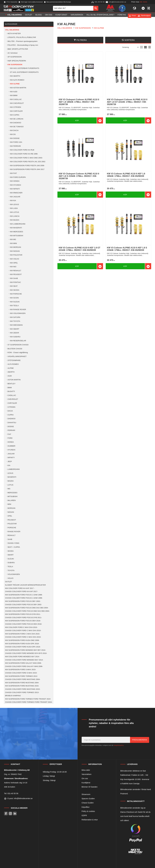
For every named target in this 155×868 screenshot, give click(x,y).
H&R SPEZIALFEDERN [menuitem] (17, 61)
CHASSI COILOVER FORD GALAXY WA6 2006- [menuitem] (24, 666)
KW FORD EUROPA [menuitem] (18, 177)
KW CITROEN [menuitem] (15, 107)
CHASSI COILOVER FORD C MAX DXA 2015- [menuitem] (23, 637)
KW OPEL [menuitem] (14, 263)
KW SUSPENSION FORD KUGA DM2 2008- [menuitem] (22, 640)
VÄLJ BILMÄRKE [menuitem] (15, 16)
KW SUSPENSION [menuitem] (15, 65)
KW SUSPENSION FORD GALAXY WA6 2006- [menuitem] (23, 663)
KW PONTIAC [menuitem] (15, 282)
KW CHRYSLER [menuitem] (16, 111)
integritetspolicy (119, 745)
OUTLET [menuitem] (29, 16)
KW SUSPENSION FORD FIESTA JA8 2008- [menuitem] (27, 166)
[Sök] (96, 9)
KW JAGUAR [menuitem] (15, 197)
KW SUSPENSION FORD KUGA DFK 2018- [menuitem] (22, 644)
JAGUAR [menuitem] (11, 454)
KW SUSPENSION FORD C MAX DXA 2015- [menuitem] (22, 634)
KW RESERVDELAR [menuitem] (18, 341)
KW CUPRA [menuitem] (15, 115)
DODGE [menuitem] (11, 426)
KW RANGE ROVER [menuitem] (18, 309)
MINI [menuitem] (9, 504)
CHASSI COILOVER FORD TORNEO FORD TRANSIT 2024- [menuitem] (29, 702)
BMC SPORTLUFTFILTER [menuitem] (18, 49)
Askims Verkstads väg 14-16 (16, 783)
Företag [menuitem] (122, 16)
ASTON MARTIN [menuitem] (14, 380)
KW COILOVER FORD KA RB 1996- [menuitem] (24, 154)
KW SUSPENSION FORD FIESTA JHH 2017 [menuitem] (27, 169)
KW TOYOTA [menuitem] (15, 321)
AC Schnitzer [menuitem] (13, 53)
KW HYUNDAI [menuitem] (15, 185)
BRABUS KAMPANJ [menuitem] (13, 696)
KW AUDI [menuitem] (14, 92)
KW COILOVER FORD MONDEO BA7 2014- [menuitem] (22, 657)
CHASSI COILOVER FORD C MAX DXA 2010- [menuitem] (23, 630)
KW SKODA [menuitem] (15, 290)
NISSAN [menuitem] (11, 512)
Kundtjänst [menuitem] (61, 16)
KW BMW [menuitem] (14, 95)
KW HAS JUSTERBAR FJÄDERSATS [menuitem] (25, 68)
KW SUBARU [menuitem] (15, 337)
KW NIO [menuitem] (13, 267)
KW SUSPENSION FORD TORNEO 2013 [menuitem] (21, 676)
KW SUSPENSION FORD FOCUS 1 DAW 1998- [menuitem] (24, 595)
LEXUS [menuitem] (10, 473)
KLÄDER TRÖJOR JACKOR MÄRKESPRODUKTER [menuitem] (25, 585)
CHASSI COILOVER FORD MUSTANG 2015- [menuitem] (23, 689)
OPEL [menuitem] (10, 516)
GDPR (84, 815)
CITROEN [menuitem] (11, 407)
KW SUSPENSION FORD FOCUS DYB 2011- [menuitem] (23, 614)
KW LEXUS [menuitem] (14, 204)
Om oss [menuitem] (49, 16)
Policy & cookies (88, 811)
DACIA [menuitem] (10, 411)
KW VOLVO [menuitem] (15, 259)
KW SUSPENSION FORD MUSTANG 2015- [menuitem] (22, 686)
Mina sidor (86, 770)
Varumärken (87, 774)
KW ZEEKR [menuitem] (14, 333)
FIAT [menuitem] (9, 434)
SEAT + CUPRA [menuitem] (14, 547)
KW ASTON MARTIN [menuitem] (18, 88)
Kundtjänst (86, 783)
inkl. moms (143, 2)
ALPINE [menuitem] (11, 368)
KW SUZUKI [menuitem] (15, 302)
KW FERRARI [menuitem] (15, 146)
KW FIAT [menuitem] (13, 173)
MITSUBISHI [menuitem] (12, 496)
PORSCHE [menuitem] (12, 528)
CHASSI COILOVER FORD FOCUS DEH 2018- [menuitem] (23, 624)
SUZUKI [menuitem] (11, 559)
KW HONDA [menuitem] (15, 181)
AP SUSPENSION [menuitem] (15, 57)
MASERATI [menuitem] (12, 477)
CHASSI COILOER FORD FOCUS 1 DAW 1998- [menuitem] (24, 598)
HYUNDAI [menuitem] (11, 450)
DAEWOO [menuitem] (11, 419)
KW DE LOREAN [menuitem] (17, 119)
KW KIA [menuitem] (13, 200)
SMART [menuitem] (11, 555)
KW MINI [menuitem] (13, 243)
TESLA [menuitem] (10, 567)
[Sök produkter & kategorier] (73, 9)
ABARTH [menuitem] (11, 372)
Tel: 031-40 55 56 (11, 793)
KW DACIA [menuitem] (14, 130)
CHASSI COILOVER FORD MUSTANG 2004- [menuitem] (23, 679)
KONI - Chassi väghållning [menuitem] (18, 352)
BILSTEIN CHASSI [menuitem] (15, 349)
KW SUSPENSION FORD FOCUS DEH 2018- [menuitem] (23, 621)
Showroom (86, 794)
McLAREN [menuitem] (12, 500)
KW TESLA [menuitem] (14, 306)
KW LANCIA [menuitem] (15, 216)
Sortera (130, 40)
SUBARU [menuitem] (11, 563)
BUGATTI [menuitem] (11, 391)
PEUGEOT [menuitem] (12, 520)
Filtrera (82, 40)
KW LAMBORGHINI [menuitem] (18, 224)
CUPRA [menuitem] (11, 415)
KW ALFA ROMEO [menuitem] (17, 80)
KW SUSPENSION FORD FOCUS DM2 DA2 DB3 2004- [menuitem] (27, 608)
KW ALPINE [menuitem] (15, 84)
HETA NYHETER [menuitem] (14, 34)
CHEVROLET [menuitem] (13, 399)
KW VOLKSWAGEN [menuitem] (18, 313)
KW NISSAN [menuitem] (15, 251)
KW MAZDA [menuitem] (15, 220)
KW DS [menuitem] (13, 134)
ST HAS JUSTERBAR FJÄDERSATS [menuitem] (24, 72)
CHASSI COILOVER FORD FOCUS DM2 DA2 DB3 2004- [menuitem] (27, 611)
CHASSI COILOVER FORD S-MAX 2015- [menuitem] (21, 673)
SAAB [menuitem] (10, 539)
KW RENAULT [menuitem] (16, 271)
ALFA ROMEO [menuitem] (13, 364)
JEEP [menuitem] (10, 461)
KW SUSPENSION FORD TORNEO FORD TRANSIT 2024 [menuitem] (28, 699)
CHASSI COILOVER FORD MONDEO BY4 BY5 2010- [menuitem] (26, 653)
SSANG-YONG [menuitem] (13, 543)
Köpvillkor (86, 807)
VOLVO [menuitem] (10, 578)
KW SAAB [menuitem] (14, 278)
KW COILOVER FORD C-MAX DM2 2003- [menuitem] (26, 158)
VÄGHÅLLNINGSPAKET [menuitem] (17, 356)
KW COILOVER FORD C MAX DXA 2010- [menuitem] (21, 627)
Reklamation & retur (90, 820)
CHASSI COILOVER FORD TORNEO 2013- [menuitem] (22, 692)
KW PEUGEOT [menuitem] (16, 274)
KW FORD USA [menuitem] (16, 142)
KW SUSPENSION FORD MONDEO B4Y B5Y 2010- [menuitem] (25, 650)
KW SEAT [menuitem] (14, 286)
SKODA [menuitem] (11, 551)
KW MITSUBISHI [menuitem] (16, 236)
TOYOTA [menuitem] (11, 570)
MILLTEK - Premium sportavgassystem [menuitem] (22, 41)
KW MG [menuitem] (13, 239)
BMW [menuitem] (10, 388)
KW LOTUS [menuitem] (14, 212)
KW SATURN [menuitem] (15, 317)
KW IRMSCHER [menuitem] (16, 193)
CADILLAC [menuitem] (12, 395)
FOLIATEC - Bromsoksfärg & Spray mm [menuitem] (23, 45)
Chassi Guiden (88, 803)
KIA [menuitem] (9, 465)
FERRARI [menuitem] (11, 430)
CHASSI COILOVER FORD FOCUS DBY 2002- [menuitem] (23, 605)
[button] (143, 9)
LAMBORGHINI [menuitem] (14, 469)
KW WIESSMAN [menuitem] (16, 325)
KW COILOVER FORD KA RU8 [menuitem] (22, 150)
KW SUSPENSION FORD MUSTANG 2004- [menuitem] (22, 683)
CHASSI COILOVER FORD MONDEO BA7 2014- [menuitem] (24, 660)
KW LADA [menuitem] (14, 208)
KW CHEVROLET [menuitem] (17, 103)
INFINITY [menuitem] (11, 458)
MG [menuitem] (9, 489)
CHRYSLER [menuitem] (12, 403)
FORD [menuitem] (10, 438)
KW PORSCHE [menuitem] (16, 294)
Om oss (85, 778)
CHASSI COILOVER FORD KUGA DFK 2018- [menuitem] (23, 647)
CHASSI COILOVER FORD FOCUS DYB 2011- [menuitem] (23, 618)
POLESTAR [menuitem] (12, 524)
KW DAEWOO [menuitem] (16, 123)
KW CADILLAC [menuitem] (16, 99)
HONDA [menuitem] (11, 442)
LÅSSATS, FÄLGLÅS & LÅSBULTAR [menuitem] (22, 37)
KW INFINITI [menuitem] (15, 189)
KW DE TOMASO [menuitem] (17, 127)
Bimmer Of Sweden (90, 787)
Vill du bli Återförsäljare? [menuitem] (100, 16)
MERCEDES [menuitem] (12, 493)
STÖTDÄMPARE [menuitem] (14, 360)
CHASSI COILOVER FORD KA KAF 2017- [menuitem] (21, 591)
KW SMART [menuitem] (15, 329)
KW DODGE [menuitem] (15, 138)
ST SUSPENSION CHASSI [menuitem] (18, 345)
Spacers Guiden (88, 799)
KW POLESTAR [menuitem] (16, 255)
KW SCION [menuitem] (14, 298)
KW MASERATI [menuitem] (16, 228)
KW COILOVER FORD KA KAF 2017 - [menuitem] (20, 588)
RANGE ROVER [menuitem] (14, 532)
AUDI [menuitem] (10, 376)
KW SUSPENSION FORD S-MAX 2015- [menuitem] (21, 670)
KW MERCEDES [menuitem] (16, 232)
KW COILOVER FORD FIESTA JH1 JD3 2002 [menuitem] (28, 162)
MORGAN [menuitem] (11, 508)
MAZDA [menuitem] (11, 481)
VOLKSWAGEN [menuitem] (14, 574)
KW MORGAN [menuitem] (15, 247)
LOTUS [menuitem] (10, 485)
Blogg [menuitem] (39, 16)
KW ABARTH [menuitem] (15, 76)
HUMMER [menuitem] (11, 446)
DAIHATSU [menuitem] (12, 423)
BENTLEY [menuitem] (11, 384)
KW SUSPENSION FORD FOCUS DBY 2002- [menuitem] (23, 601)
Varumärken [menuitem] (77, 16)
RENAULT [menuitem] (11, 535)
